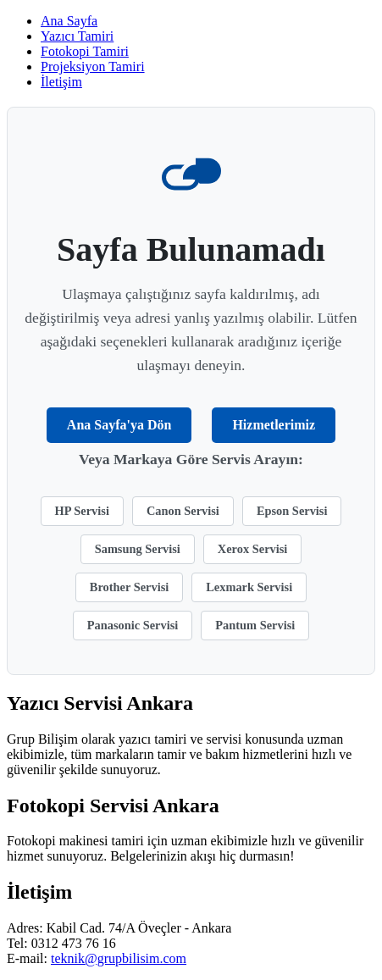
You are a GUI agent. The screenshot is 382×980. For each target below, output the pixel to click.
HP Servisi (82, 511)
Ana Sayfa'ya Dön (119, 425)
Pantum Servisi (255, 625)
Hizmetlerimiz (274, 425)
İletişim (61, 82)
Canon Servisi (183, 511)
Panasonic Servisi (133, 625)
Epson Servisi (292, 511)
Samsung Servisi (138, 549)
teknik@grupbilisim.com (119, 958)
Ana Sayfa (69, 21)
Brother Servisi (129, 587)
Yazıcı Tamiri (77, 36)
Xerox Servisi (252, 549)
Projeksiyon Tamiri (93, 66)
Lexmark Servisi (249, 587)
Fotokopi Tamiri (85, 51)
